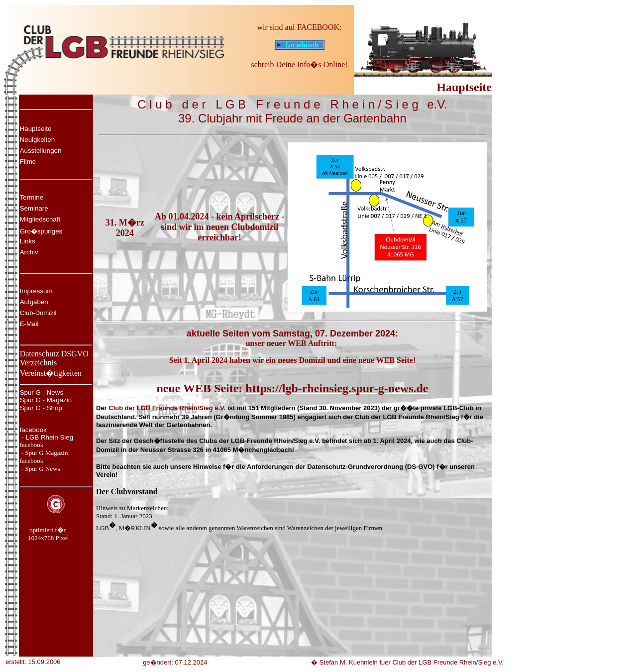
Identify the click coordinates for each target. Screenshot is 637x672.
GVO (80, 354)
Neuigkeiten (37, 140)
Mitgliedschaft (40, 219)
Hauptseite (36, 129)
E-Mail (29, 324)
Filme (28, 162)
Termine (32, 197)
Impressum (36, 291)
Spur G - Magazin (46, 400)
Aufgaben (34, 302)
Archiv (29, 252)
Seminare (34, 208)
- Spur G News (40, 469)
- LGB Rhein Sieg (47, 437)
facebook (33, 430)
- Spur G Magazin (44, 453)
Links (28, 241)
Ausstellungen (41, 151)
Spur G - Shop (41, 408)
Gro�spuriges (41, 231)
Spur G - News (42, 392)
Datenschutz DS (46, 354)
